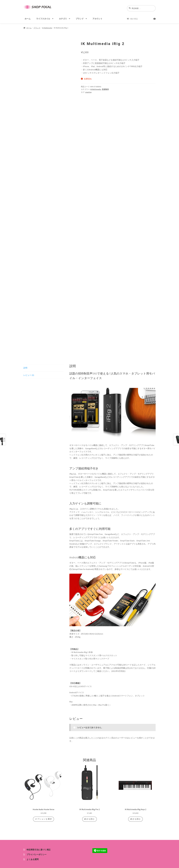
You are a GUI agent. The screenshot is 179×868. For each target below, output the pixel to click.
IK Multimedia (47, 28)
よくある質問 (33, 859)
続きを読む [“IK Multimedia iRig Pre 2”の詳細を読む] (89, 819)
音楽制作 (105, 89)
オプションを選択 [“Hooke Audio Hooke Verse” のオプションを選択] (44, 819)
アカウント (97, 19)
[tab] (44, 368)
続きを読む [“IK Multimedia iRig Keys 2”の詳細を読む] (135, 819)
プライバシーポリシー (37, 854)
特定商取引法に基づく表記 (39, 849)
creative (88, 92)
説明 (25, 368)
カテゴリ (63, 19)
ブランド (80, 19)
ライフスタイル (43, 19)
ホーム (28, 19)
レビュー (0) (29, 375)
